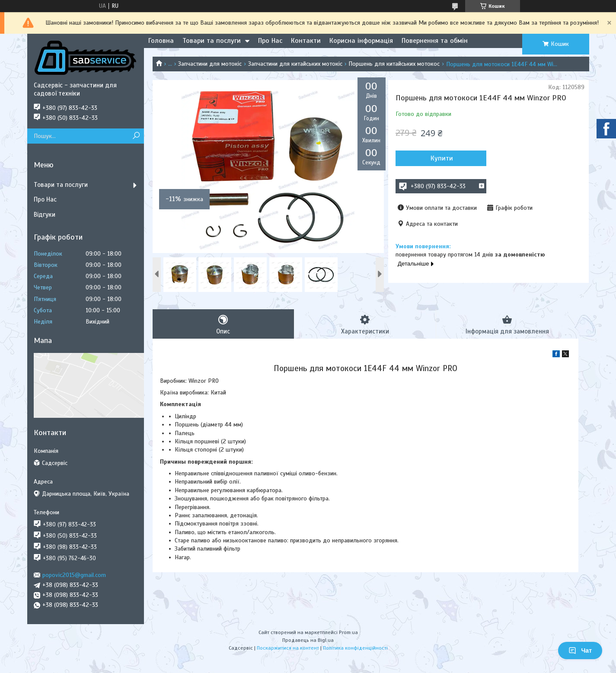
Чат (580, 651)
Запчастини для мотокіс (210, 64)
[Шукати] (136, 136)
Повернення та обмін (435, 41)
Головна (161, 41)
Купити (442, 158)
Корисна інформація (361, 41)
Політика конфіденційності (355, 648)
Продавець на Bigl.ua (308, 640)
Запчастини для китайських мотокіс (295, 64)
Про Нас (270, 41)
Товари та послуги (212, 41)
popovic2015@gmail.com (74, 575)
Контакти (306, 41)
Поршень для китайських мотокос (394, 64)
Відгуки (45, 215)
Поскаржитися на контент (288, 648)
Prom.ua (348, 632)
